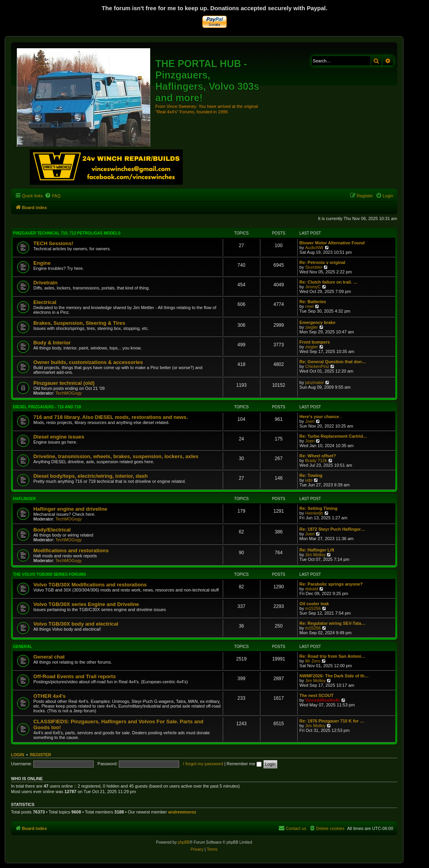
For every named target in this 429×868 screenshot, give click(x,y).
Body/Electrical (52, 530)
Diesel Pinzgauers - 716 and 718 (47, 407)
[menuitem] (53, 196)
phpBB (184, 842)
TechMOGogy (68, 393)
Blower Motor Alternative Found (332, 243)
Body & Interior (52, 343)
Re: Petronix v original (323, 262)
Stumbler (314, 267)
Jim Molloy (315, 555)
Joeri (310, 421)
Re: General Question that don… (333, 362)
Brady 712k (316, 460)
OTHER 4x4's (49, 696)
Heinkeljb (314, 513)
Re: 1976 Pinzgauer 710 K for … (332, 721)
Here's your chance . (321, 417)
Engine (42, 263)
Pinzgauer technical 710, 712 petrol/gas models (67, 233)
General (23, 647)
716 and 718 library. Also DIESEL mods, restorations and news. (111, 417)
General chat (49, 657)
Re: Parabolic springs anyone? (331, 584)
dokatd (312, 589)
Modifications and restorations (71, 550)
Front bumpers (315, 342)
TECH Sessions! (53, 243)
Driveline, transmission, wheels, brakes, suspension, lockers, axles (116, 456)
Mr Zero (313, 661)
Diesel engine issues (59, 437)
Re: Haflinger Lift (317, 550)
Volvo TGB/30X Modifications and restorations (90, 585)
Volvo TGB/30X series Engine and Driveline (86, 604)
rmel (309, 306)
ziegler (311, 327)
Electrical (45, 302)
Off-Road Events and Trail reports (75, 676)
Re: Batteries (313, 302)
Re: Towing (311, 475)
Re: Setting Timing (319, 508)
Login (17, 755)
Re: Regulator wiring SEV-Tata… (333, 623)
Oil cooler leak (314, 604)
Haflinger (24, 499)
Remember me (244, 764)
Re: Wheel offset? (318, 456)
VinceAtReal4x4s (322, 700)
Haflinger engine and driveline (70, 509)
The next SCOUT (317, 695)
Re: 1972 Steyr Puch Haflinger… (333, 529)
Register (41, 755)
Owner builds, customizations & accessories (88, 362)
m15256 (313, 608)
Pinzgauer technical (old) (64, 383)
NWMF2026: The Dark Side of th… (334, 676)
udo (309, 480)
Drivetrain (45, 283)
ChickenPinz (317, 366)
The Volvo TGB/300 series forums (49, 574)
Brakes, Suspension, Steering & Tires (79, 323)
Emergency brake (318, 322)
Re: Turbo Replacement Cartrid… (334, 436)
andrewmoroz (182, 812)
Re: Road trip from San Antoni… (333, 656)
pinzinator (314, 382)
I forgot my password (203, 764)
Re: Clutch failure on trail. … (329, 282)
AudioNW (314, 247)
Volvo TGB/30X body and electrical (76, 624)
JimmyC (313, 287)
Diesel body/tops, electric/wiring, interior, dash (91, 476)
